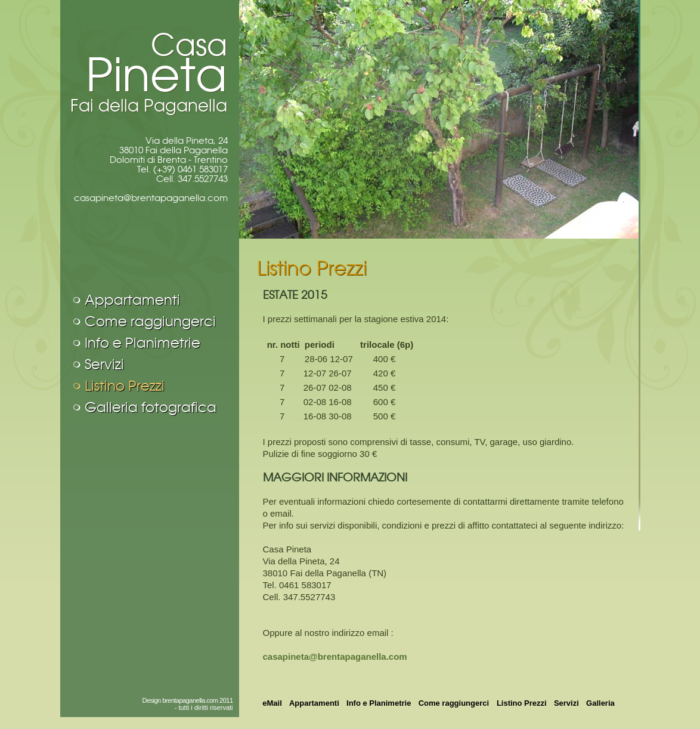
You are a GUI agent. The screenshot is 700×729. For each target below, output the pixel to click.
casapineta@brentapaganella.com (151, 198)
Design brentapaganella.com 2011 (187, 700)
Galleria (600, 703)
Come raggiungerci (150, 322)
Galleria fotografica (151, 407)
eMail (272, 703)
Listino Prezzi (125, 386)
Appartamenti (132, 300)
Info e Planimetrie (143, 343)
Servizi (104, 364)
